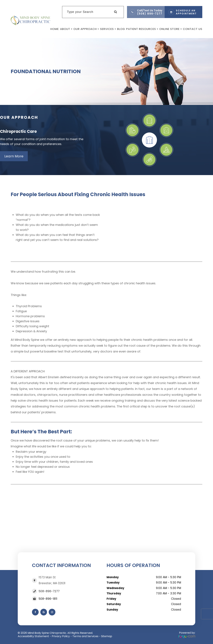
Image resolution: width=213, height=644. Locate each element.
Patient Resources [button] (142, 29)
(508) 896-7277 (150, 14)
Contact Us (193, 29)
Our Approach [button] (86, 29)
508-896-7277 (49, 591)
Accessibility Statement (33, 636)
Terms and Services (85, 636)
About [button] (66, 29)
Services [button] (108, 29)
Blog (121, 29)
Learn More (14, 156)
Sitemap (107, 636)
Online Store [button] (171, 29)
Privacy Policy (61, 636)
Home (55, 29)
